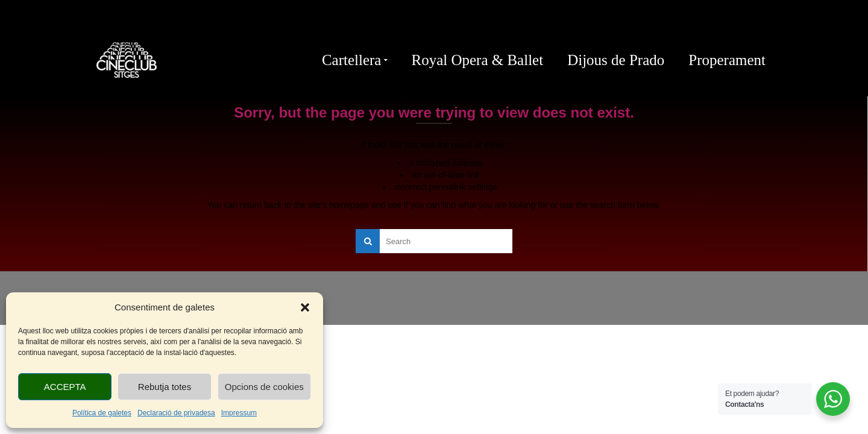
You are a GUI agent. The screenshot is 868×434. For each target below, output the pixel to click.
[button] (305, 307)
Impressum (239, 413)
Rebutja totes (165, 387)
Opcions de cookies (264, 387)
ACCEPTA (65, 387)
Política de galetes (102, 413)
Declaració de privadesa (176, 413)
